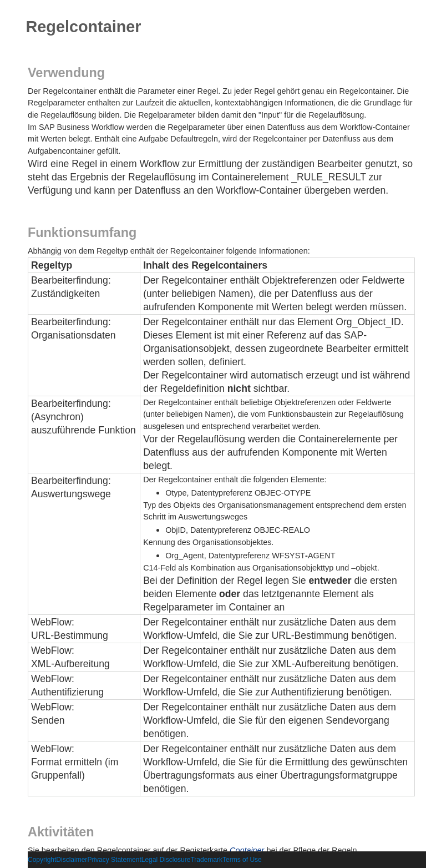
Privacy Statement (114, 860)
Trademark (206, 860)
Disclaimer (72, 860)
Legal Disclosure (166, 860)
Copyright (42, 860)
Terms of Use (242, 860)
